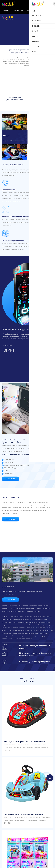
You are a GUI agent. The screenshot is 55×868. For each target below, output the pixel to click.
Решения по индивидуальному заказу (17, 218)
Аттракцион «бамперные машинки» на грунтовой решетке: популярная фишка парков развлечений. (25, 745)
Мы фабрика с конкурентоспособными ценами (35, 650)
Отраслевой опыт (9, 191)
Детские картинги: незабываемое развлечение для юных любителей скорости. (25, 818)
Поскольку (8, 347)
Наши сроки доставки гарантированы (35, 665)
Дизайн (32, 347)
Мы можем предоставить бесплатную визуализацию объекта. (35, 658)
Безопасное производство (13, 242)
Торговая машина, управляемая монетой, (15, 99)
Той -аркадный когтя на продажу (40, 99)
